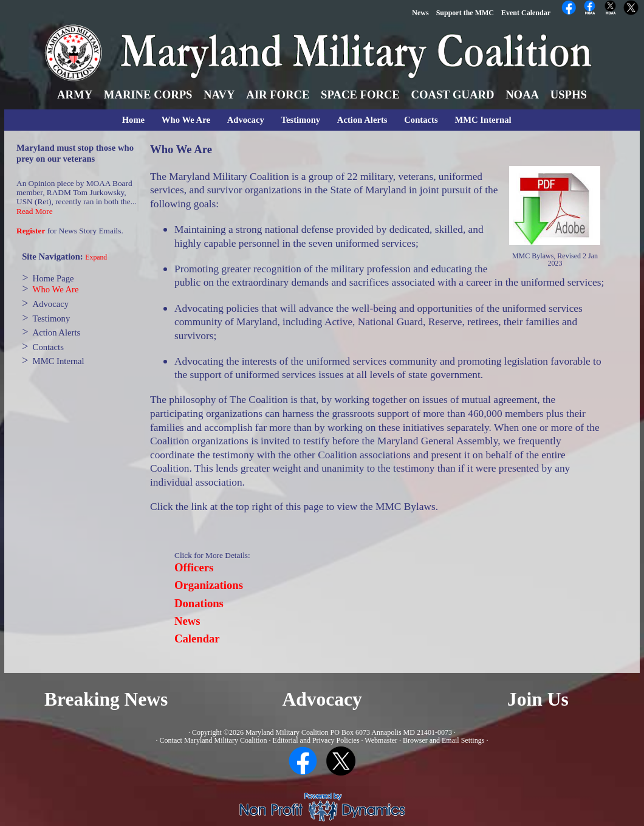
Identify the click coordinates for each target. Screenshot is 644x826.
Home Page (53, 278)
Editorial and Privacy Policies (316, 740)
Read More (35, 211)
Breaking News (106, 699)
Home (133, 120)
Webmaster (381, 740)
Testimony (301, 120)
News (187, 621)
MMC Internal (483, 120)
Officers (194, 567)
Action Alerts (362, 120)
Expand (96, 257)
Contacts (421, 120)
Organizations (209, 585)
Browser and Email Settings (444, 740)
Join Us (538, 699)
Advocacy (246, 120)
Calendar (197, 638)
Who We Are (186, 120)
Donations (199, 603)
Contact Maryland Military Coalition (214, 740)
